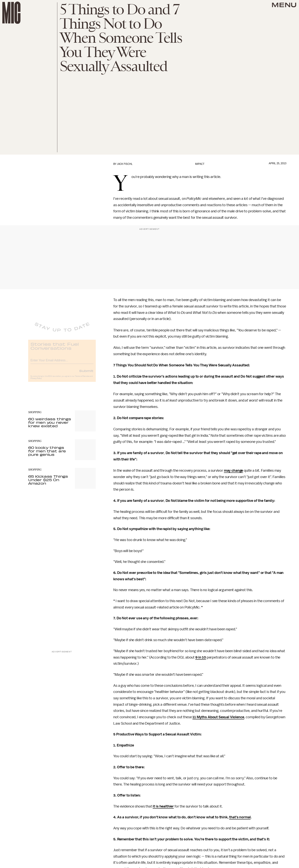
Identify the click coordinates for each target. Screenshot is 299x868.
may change (233, 471)
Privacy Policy (36, 381)
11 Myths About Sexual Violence (218, 717)
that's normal (240, 817)
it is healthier (163, 806)
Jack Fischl (125, 164)
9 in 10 (201, 657)
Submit (86, 373)
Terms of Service (82, 379)
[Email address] (62, 362)
